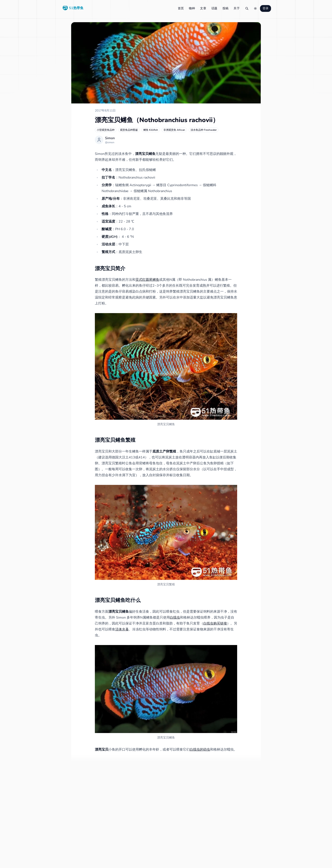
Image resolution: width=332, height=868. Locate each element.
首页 (181, 8)
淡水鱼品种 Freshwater (204, 130)
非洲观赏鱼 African (174, 130)
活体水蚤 (122, 629)
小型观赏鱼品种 (106, 130)
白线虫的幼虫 (200, 750)
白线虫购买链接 (215, 623)
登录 (266, 8)
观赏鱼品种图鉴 (129, 130)
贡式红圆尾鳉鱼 (147, 280)
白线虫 (175, 618)
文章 (203, 8)
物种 (192, 8)
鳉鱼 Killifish (151, 130)
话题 (214, 8)
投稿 (226, 8)
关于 (237, 8)
